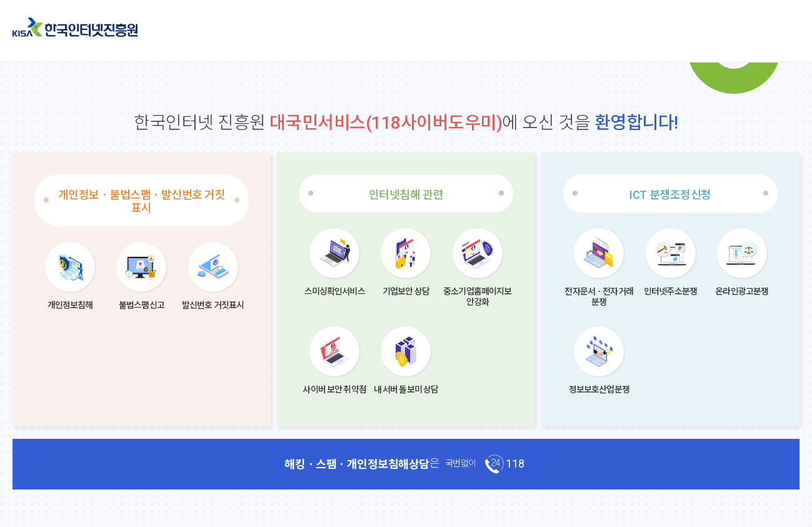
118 (515, 464)
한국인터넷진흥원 (75, 27)
